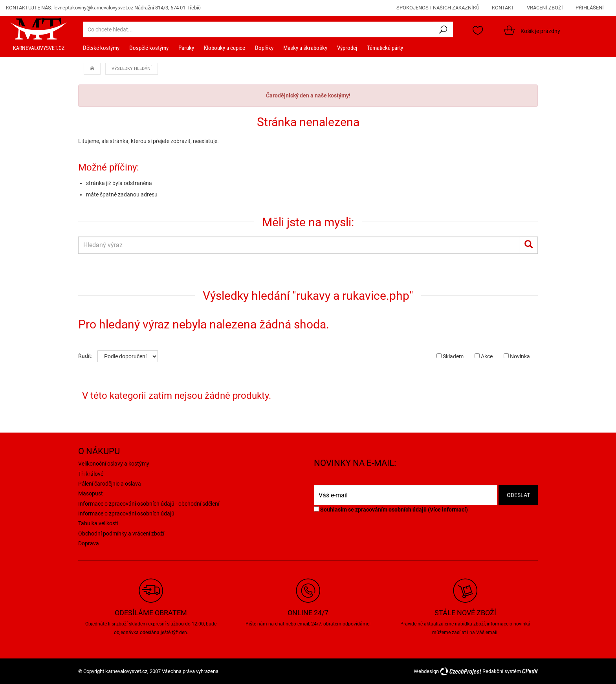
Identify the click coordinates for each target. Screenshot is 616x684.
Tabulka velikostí (98, 523)
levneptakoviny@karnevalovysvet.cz (93, 8)
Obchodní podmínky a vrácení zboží (121, 534)
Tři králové (91, 474)
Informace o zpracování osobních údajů (126, 513)
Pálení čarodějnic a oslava (110, 484)
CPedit (530, 671)
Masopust (91, 493)
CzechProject (461, 671)
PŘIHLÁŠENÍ (590, 8)
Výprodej (347, 48)
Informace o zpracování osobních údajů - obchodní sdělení (149, 504)
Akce (484, 356)
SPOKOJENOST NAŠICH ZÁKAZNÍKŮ (438, 8)
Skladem (450, 356)
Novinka (517, 356)
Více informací (448, 510)
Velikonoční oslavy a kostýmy (114, 464)
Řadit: (85, 356)
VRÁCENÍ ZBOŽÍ (545, 8)
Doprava (89, 543)
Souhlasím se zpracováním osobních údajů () (391, 510)
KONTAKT (503, 8)
